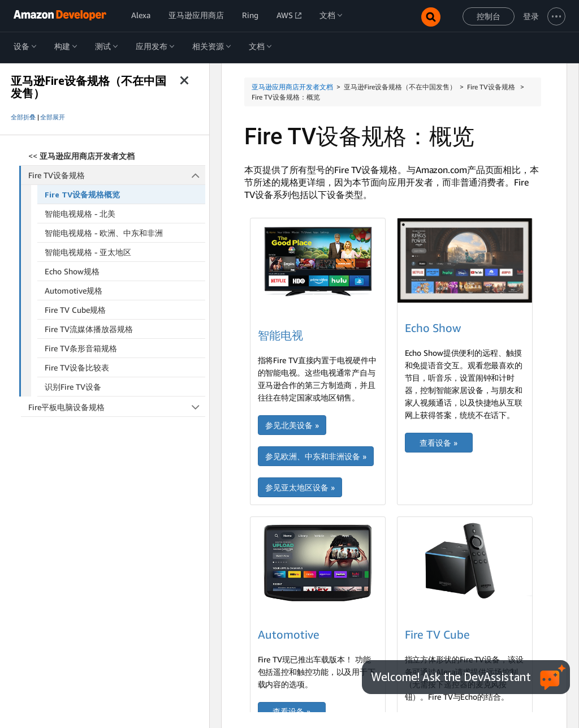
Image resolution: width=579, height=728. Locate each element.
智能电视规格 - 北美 (80, 214)
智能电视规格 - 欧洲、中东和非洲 (104, 233)
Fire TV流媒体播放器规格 (89, 329)
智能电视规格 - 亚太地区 (88, 252)
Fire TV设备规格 (117, 175)
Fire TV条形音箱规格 (81, 348)
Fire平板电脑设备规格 (117, 407)
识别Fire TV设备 (73, 387)
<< (81, 156)
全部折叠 (23, 117)
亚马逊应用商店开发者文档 (292, 87)
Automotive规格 (74, 290)
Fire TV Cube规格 (75, 310)
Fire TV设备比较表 (77, 367)
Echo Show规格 (72, 271)
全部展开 (53, 117)
